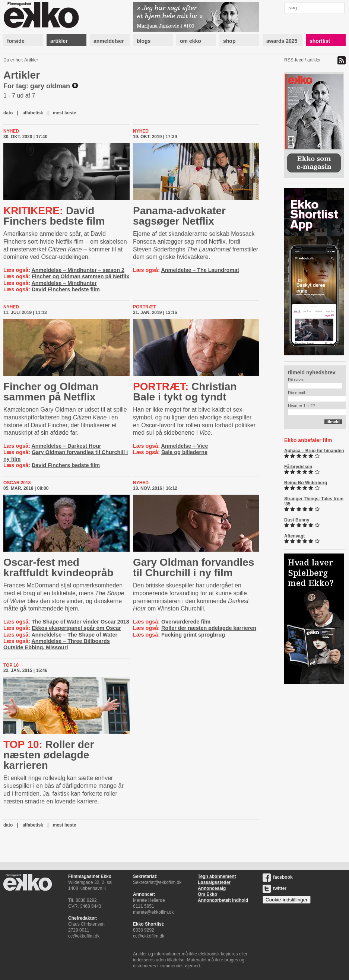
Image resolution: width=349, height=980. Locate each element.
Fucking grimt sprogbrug (193, 635)
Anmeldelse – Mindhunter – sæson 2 (78, 270)
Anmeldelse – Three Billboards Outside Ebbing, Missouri (57, 644)
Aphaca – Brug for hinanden (314, 451)
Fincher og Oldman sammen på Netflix (80, 276)
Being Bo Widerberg (306, 483)
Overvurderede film (186, 622)
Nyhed (11, 131)
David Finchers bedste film (54, 216)
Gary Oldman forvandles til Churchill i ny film (193, 567)
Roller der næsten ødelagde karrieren (209, 628)
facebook (278, 877)
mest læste (65, 113)
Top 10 (11, 665)
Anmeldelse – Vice (184, 446)
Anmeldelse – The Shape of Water (74, 635)
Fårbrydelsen (298, 467)
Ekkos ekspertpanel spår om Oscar (76, 628)
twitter (275, 888)
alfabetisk (33, 113)
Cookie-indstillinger (287, 900)
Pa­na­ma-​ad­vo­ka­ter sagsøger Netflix (179, 216)
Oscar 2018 (17, 483)
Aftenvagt (294, 536)
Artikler (31, 60)
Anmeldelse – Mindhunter (64, 283)
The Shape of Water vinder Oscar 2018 (80, 622)
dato (8, 113)
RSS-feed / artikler (302, 60)
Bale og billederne (184, 452)
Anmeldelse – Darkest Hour (66, 446)
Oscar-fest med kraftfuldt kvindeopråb (58, 567)
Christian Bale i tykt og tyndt (185, 392)
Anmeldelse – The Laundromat (200, 270)
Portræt (144, 307)
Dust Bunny (297, 520)
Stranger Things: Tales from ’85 (314, 501)
